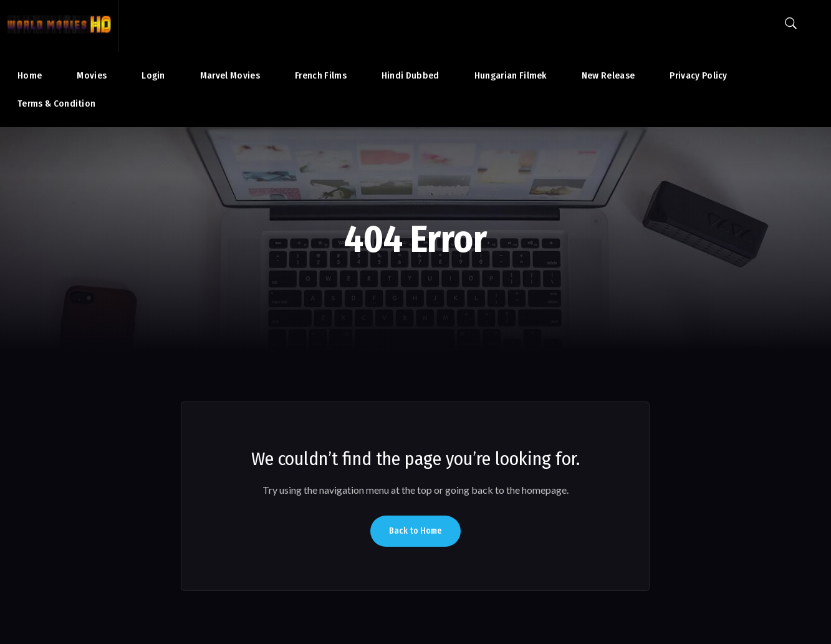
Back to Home (415, 531)
